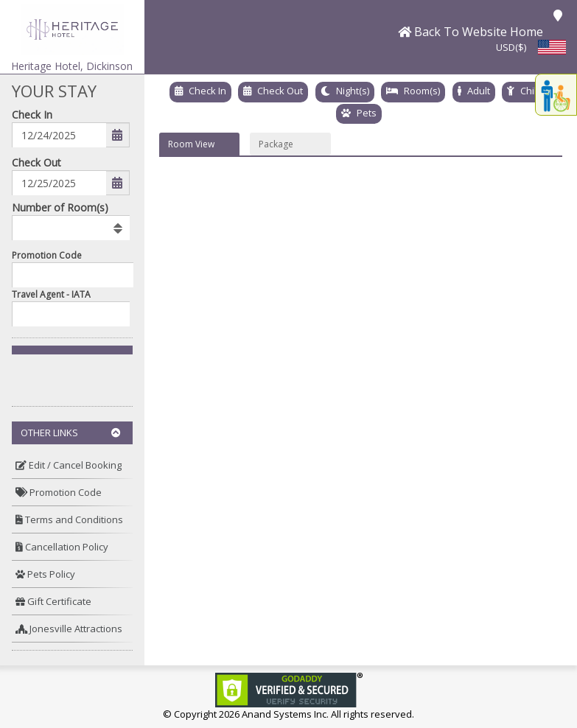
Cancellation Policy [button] (62, 547)
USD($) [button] (511, 47)
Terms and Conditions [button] (69, 519)
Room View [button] (191, 144)
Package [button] (276, 144)
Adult (479, 91)
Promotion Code (47, 255)
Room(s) (422, 91)
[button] (72, 28)
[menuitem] (72, 465)
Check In (32, 115)
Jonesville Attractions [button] (69, 629)
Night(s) (353, 91)
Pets (367, 113)
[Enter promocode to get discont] (76, 275)
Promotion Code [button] (59, 492)
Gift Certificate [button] (53, 601)
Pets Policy (45, 574)
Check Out (36, 162)
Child (531, 91)
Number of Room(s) (60, 207)
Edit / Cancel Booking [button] (69, 465)
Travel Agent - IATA (51, 294)
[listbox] (71, 228)
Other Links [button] (71, 433)
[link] (289, 689)
